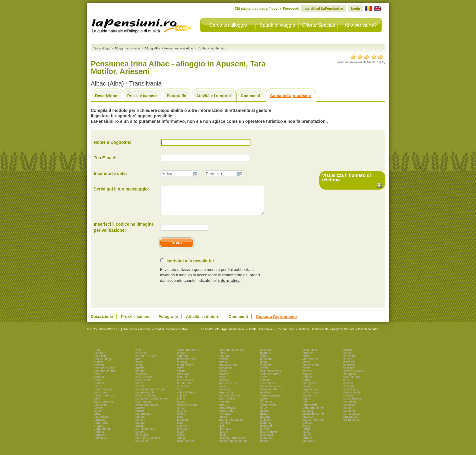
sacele (348, 364)
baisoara (266, 364)
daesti (264, 419)
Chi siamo (243, 8)
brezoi (347, 355)
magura (224, 361)
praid (97, 386)
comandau (267, 443)
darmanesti (309, 410)
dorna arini (143, 386)
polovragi (183, 380)
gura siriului (226, 416)
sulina (181, 404)
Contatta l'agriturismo (291, 96)
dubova (182, 367)
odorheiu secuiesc (148, 443)
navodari (266, 431)
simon (264, 361)
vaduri (306, 367)
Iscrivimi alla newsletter (190, 266)
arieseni (99, 371)
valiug (306, 392)
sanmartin (308, 446)
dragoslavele (352, 398)
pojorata (266, 358)
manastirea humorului (150, 395)
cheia (139, 367)
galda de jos (352, 425)
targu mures (185, 371)
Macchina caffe (368, 335)
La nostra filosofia (267, 8)
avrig (139, 371)
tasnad (140, 428)
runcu (181, 413)
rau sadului (351, 422)
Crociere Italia (285, 335)
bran (97, 355)
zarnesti (99, 383)
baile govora (310, 389)
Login (355, 8)
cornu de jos (352, 419)
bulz (304, 407)
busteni (140, 413)
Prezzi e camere (142, 96)
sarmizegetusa (145, 434)
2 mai (222, 358)
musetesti (350, 410)
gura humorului (104, 395)
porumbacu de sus (231, 355)
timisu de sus (311, 371)
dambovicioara (187, 410)
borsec (223, 367)
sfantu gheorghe (313, 425)
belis (97, 380)
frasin (139, 431)
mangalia (350, 380)
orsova (140, 422)
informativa (229, 286)
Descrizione (106, 96)
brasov (223, 437)
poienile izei (185, 386)
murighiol (183, 392)
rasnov (98, 367)
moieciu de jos (104, 364)
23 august (267, 407)
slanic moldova (145, 401)
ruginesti (308, 428)
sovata (98, 358)
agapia (140, 374)
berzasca (308, 422)
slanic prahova (104, 407)
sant (180, 422)
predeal (99, 389)
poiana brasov (187, 364)
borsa (139, 425)
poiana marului (145, 398)
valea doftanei (186, 398)
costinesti (267, 440)
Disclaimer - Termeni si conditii (143, 335)
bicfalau (307, 374)
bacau (306, 361)
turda (264, 413)
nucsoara (266, 355)
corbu (264, 374)
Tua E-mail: (105, 158)
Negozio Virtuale (343, 335)
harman (307, 443)
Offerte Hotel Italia (260, 335)
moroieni (100, 440)
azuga (264, 416)
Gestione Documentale (313, 335)
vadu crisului (310, 398)
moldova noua (228, 371)
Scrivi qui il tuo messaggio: (121, 189)
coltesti (265, 386)
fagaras (265, 422)
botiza (139, 389)
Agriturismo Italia (233, 335)
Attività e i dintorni (213, 96)
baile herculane (104, 374)
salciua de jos (228, 389)
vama (97, 392)
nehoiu (348, 358)
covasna (141, 380)
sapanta (182, 361)
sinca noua (267, 389)
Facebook (291, 8)
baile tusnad (144, 383)
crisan (98, 413)
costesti (307, 377)
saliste (181, 377)
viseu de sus (352, 383)
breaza (99, 431)
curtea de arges (146, 361)
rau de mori (185, 389)
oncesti (348, 389)
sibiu (97, 404)
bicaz (222, 383)
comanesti (226, 374)
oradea (223, 386)
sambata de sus (105, 377)
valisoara (349, 374)
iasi (138, 364)
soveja (306, 437)
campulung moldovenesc (152, 404)
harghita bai (310, 395)
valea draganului (146, 410)
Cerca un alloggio (228, 25)
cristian (348, 401)
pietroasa (225, 434)
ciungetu (266, 371)
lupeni (306, 440)
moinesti (224, 407)
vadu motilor (227, 404)
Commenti (250, 96)
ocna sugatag (269, 395)
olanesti (348, 392)
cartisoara (100, 443)
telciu (347, 386)
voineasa (225, 395)
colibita (182, 401)
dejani (223, 377)
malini (306, 434)
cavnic (264, 434)
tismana (265, 428)
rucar (180, 437)
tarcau (223, 422)
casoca (223, 380)
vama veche (268, 410)
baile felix (100, 361)
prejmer (307, 383)
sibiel (139, 355)
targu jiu (307, 380)
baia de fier (143, 446)
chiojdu (223, 440)
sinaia (181, 443)
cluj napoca (143, 407)
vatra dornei (310, 364)
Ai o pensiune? (361, 25)
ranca (98, 416)
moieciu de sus (104, 401)
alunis (347, 413)
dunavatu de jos (271, 392)
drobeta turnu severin (233, 443)
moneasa (225, 419)
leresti (181, 419)
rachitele (224, 428)
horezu (182, 407)
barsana (307, 358)
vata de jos (351, 395)
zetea (264, 404)
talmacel (349, 371)
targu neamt (227, 413)
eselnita (141, 358)
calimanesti (309, 355)
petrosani (100, 425)
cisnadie (307, 416)
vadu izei (100, 410)
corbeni (140, 392)
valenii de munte (313, 419)
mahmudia (143, 419)
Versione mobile (177, 335)
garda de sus (103, 434)
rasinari (224, 364)
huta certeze (269, 437)
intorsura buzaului (231, 425)
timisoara (142, 440)
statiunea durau (271, 380)
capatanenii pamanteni (234, 446)
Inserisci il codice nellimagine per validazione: (124, 233)
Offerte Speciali (318, 25)
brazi (180, 395)
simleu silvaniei (354, 377)
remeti (140, 416)
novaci (223, 392)
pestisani (266, 398)
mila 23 (182, 383)
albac (97, 419)
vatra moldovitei (229, 401)
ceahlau (307, 401)
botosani (183, 425)
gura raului (101, 428)
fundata (99, 437)
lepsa (181, 374)
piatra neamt (185, 446)
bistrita (181, 416)
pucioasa (349, 367)
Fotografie (177, 96)
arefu (222, 431)
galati (264, 367)
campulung (101, 422)
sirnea (306, 431)
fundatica (350, 407)
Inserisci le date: (110, 174)
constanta (350, 361)
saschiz (224, 410)
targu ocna (226, 398)
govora (265, 446)
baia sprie (184, 434)
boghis (306, 404)
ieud (180, 428)
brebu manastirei (313, 413)
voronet (140, 377)
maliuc (306, 386)
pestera (140, 437)
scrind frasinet (353, 404)
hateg (181, 358)
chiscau (182, 440)
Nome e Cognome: (113, 142)
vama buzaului (270, 401)
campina (349, 416)
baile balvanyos (271, 377)
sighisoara (101, 398)
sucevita (183, 431)
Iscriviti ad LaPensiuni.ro (323, 8)
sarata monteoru (188, 355)
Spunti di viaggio (277, 25)
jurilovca (266, 425)
